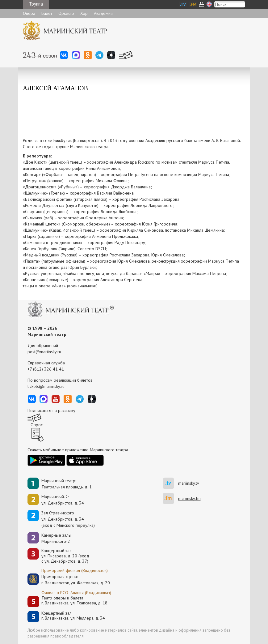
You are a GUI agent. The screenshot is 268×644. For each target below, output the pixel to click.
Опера (29, 13)
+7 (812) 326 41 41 (46, 369)
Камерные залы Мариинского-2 (56, 538)
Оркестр (66, 13)
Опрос (37, 425)
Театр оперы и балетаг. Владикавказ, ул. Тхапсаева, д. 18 (74, 601)
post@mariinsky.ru (44, 352)
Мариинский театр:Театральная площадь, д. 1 (67, 484)
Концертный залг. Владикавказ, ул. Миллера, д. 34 (73, 616)
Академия (103, 13)
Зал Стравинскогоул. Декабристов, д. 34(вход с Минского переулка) (68, 519)
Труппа (36, 4)
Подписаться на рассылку (51, 410)
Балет (47, 13)
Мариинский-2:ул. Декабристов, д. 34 (63, 500)
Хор (84, 13)
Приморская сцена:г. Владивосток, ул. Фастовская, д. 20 (69, 580)
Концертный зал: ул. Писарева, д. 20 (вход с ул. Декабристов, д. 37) (65, 556)
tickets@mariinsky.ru (46, 386)
